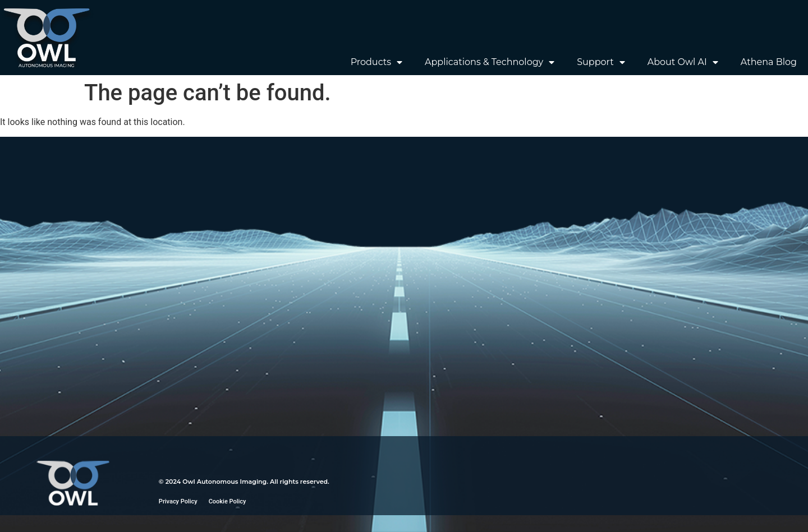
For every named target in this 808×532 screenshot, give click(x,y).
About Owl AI (683, 62)
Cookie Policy (228, 501)
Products (377, 62)
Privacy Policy (178, 501)
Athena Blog (769, 62)
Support (601, 62)
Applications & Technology (490, 62)
